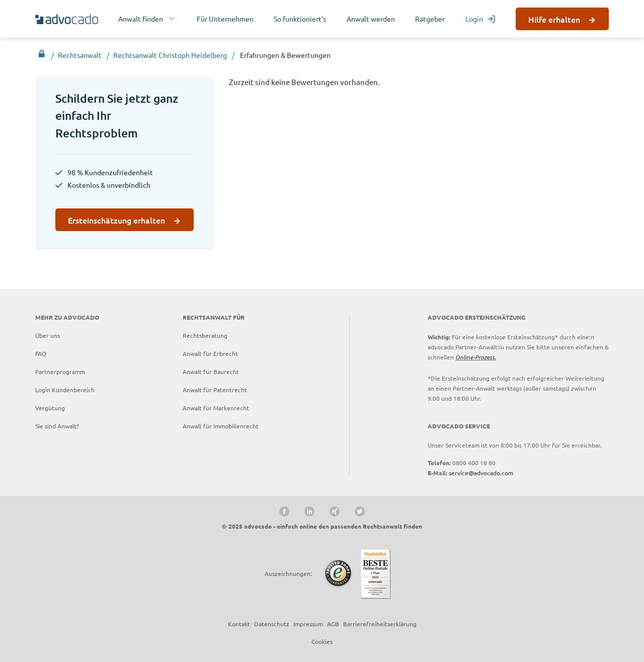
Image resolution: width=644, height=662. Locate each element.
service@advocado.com (481, 473)
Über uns (48, 335)
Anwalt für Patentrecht (215, 390)
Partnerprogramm (60, 372)
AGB (333, 624)
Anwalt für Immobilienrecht (221, 426)
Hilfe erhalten (554, 19)
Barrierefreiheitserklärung (380, 624)
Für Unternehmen (225, 19)
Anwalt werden (371, 19)
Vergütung (50, 408)
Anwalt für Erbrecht (210, 353)
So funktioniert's (300, 19)
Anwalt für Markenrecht (216, 408)
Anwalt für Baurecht (211, 372)
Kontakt (239, 624)
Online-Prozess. (476, 357)
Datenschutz (272, 624)
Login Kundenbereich (65, 390)
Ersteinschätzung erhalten (116, 220)
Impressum (308, 624)
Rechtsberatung (205, 335)
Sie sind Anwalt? (57, 426)
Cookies (322, 641)
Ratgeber (430, 19)
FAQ (41, 353)
